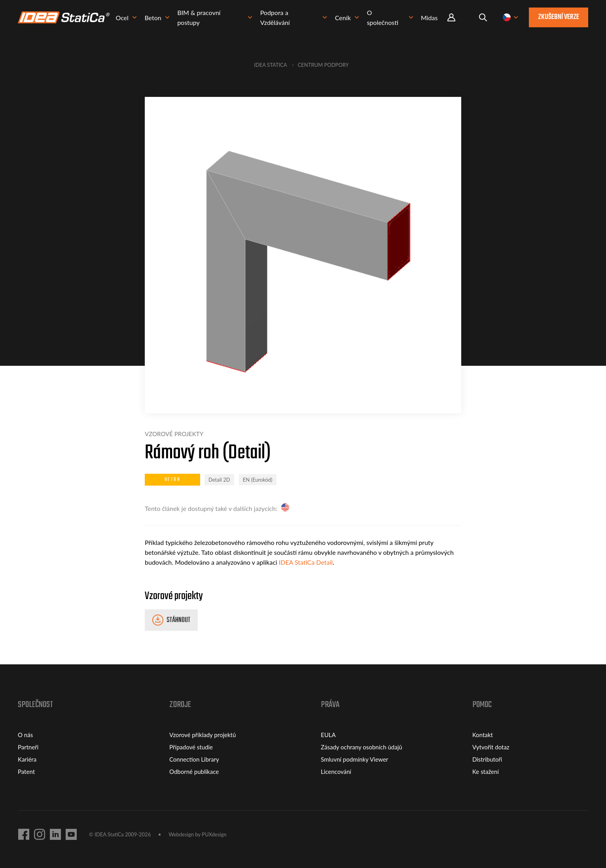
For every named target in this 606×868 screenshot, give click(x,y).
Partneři (28, 747)
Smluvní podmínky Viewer (354, 759)
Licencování (336, 772)
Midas (429, 18)
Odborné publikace (194, 772)
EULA (328, 735)
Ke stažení (486, 772)
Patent (26, 772)
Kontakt (483, 735)
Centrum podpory (323, 65)
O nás (25, 735)
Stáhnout (178, 620)
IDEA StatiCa (270, 65)
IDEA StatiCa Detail (306, 562)
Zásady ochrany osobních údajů (362, 747)
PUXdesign (214, 834)
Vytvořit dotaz (491, 747)
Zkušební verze (559, 17)
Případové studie (191, 747)
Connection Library (194, 759)
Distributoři (487, 759)
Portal (451, 18)
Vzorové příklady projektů (203, 735)
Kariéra (27, 759)
